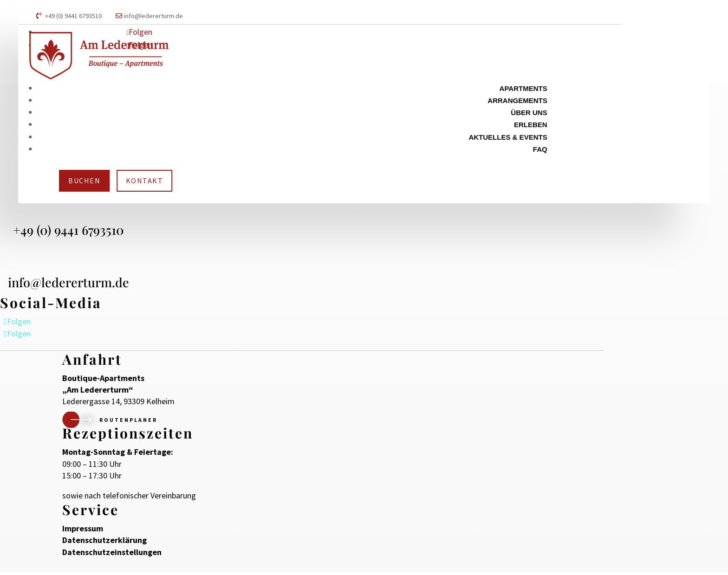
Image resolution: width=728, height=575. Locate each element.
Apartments (523, 88)
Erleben (531, 125)
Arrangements (517, 100)
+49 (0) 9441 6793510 (73, 16)
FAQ (540, 149)
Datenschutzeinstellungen (112, 554)
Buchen (84, 181)
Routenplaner (128, 423)
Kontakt (145, 181)
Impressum (83, 531)
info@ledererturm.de (153, 16)
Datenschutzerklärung (104, 543)
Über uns (529, 113)
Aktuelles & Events (508, 137)
